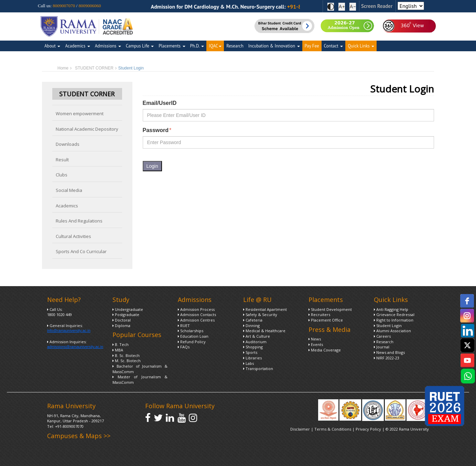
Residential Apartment (265, 309)
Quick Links (361, 46)
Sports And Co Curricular (81, 251)
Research (235, 46)
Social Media (69, 190)
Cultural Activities (73, 236)
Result (62, 160)
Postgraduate (126, 315)
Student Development (330, 309)
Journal (382, 347)
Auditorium (255, 342)
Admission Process (196, 309)
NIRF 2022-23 (387, 358)
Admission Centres (196, 320)
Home (63, 68)
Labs (248, 363)
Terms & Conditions (333, 429)
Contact (334, 46)
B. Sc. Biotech (126, 355)
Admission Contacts (197, 315)
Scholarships (191, 331)
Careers (382, 336)
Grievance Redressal (394, 315)
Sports (250, 352)
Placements (172, 46)
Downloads (68, 144)
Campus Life (140, 46)
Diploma (121, 326)
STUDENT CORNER (94, 68)
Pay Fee (312, 46)
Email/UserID (160, 103)
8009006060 (90, 6)
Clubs (62, 175)
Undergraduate (128, 309)
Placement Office (326, 320)
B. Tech (121, 344)
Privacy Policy (369, 429)
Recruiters (319, 315)
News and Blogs (389, 352)
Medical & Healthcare (264, 331)
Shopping (253, 347)
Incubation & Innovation (274, 46)
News (315, 339)
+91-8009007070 (69, 426)
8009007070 (64, 6)
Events (316, 344)
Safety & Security (260, 315)
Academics (77, 46)
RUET (184, 326)
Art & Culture (257, 336)
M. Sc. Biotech (127, 361)
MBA (118, 350)
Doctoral (122, 320)
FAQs (184, 347)
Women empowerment (80, 113)
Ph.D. (197, 46)
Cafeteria (253, 320)
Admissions (108, 46)
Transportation (258, 369)
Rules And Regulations (79, 221)
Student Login (388, 326)
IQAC (215, 46)
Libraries (252, 358)
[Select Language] (411, 6)
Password (157, 131)
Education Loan (193, 336)
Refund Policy (192, 342)
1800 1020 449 (60, 315)
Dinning (251, 326)
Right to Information (394, 320)
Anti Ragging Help (391, 309)
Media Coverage (325, 350)
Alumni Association (392, 331)
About (52, 46)
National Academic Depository (87, 129)
